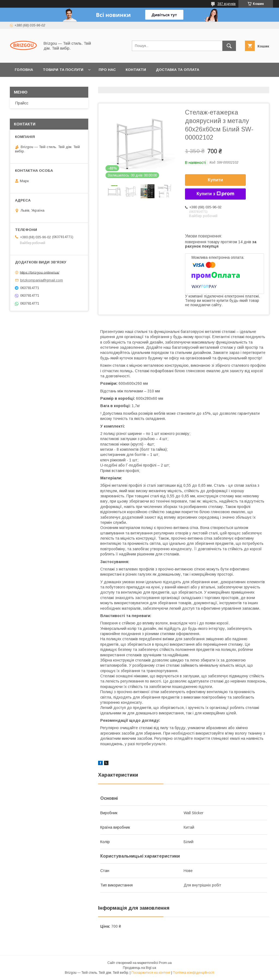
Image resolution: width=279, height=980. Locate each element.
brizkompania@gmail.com (42, 280)
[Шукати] (229, 46)
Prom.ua (165, 963)
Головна (24, 70)
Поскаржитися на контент (151, 973)
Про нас (107, 70)
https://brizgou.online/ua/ (40, 272)
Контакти (136, 70)
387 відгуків (227, 4)
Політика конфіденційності (193, 973)
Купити (216, 180)
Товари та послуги (63, 70)
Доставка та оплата (178, 70)
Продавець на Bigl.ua (139, 968)
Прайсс (22, 103)
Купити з (215, 194)
